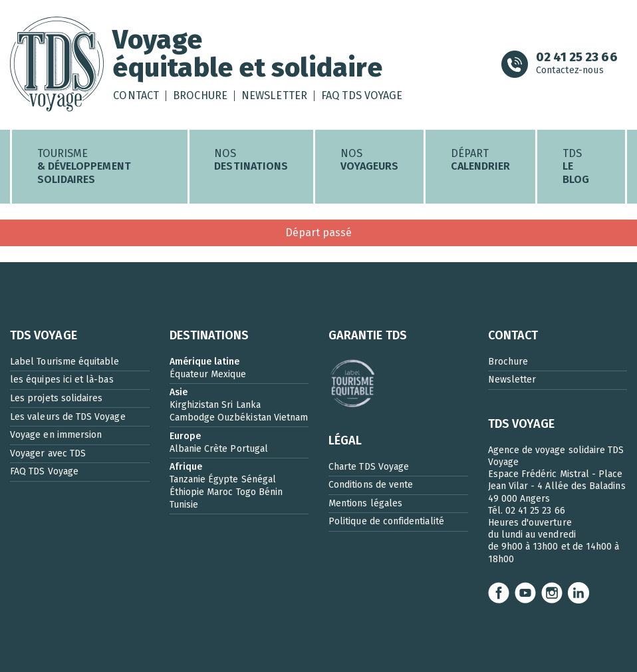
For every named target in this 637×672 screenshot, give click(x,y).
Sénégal (259, 479)
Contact (136, 96)
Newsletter (274, 96)
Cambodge (192, 418)
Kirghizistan (194, 405)
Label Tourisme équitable (65, 362)
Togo (246, 492)
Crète (216, 449)
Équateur (189, 374)
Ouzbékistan (244, 418)
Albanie (186, 449)
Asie (179, 392)
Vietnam (291, 418)
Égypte (223, 479)
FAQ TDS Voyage (362, 96)
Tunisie (184, 505)
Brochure (200, 96)
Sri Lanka (241, 405)
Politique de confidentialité (386, 521)
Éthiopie (187, 492)
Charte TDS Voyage (369, 467)
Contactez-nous (577, 65)
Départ (481, 160)
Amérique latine (205, 362)
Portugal (249, 449)
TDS (576, 167)
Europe (185, 436)
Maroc (220, 492)
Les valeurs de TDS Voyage (68, 417)
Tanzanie (188, 479)
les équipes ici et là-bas (62, 380)
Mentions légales (365, 503)
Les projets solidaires (56, 398)
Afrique (186, 467)
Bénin (271, 492)
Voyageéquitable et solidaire (247, 54)
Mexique (228, 374)
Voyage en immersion (56, 435)
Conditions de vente (371, 485)
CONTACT (513, 335)
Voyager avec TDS (48, 453)
